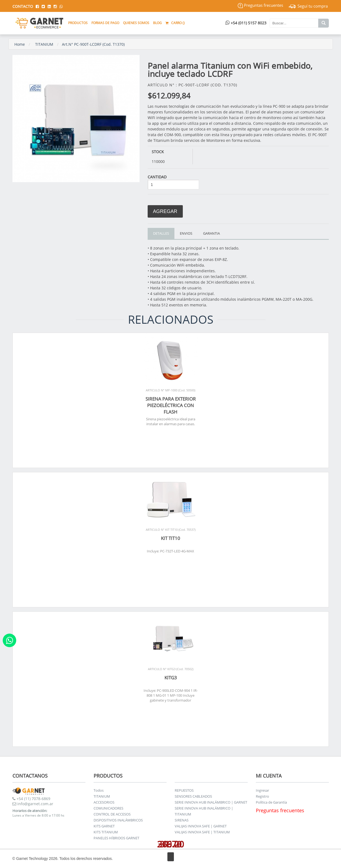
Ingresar (262, 790)
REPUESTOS (184, 790)
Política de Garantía (271, 802)
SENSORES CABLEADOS (193, 796)
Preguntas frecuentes (260, 5)
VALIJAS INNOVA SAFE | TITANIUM (202, 832)
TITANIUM (44, 44)
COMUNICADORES (108, 808)
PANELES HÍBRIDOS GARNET (116, 838)
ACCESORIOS (104, 802)
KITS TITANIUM (106, 832)
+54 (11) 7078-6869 (31, 799)
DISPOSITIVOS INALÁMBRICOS (118, 820)
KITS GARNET (104, 826)
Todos (99, 790)
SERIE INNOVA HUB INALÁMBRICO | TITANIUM (204, 811)
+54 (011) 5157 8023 (246, 23)
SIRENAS (182, 820)
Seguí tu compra (308, 6)
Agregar (165, 211)
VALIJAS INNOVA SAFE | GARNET (201, 826)
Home (20, 44)
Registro (262, 796)
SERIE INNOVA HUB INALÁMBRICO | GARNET (211, 802)
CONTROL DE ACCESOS (112, 814)
